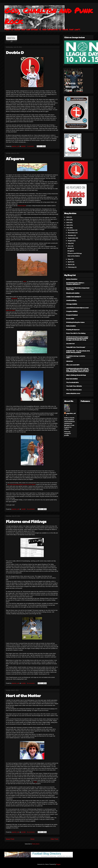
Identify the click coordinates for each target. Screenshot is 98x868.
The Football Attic (72, 382)
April (70, 262)
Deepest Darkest (72, 315)
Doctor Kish (70, 319)
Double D (15, 52)
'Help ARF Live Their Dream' (76, 347)
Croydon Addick (72, 311)
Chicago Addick (72, 304)
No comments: (31, 509)
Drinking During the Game (75, 322)
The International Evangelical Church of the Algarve (22, 484)
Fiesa (25, 281)
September (72, 238)
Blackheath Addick (73, 293)
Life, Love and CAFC (73, 365)
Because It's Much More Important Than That (78, 289)
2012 (68, 225)
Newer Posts (10, 839)
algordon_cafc (16, 146)
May (69, 259)
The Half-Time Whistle (74, 386)
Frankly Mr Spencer (73, 330)
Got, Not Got (70, 343)
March (70, 264)
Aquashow (14, 298)
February (71, 267)
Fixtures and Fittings (26, 521)
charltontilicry (71, 300)
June (70, 246)
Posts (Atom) (36, 844)
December (72, 230)
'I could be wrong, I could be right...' (76, 357)
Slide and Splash (11, 310)
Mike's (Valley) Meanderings (76, 375)
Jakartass (70, 361)
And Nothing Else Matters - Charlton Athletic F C (75, 283)
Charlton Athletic (10, 41)
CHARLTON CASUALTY (74, 297)
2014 (68, 220)
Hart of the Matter (23, 695)
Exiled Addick (71, 326)
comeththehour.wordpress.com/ (77, 308)
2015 (68, 217)
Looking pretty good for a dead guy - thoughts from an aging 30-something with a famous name (78, 370)
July (69, 243)
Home (32, 839)
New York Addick (72, 379)
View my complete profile (68, 433)
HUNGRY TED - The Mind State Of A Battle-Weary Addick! (78, 352)
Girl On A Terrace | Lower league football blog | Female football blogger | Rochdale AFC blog (77, 338)
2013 (68, 222)
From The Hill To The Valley (76, 333)
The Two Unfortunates (74, 390)
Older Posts (54, 839)
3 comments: (31, 146)
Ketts (35, 782)
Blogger (58, 864)
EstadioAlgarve (22, 206)
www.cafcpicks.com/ (73, 393)
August (70, 241)
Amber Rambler (72, 279)
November (72, 233)
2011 (68, 228)
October (71, 235)
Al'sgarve (15, 158)
